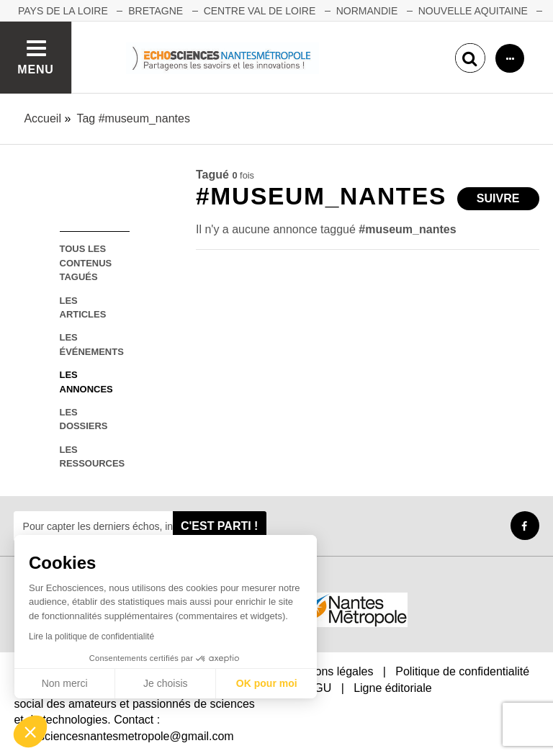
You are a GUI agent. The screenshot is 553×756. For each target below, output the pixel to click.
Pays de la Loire (63, 11)
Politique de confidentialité (462, 671)
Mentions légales (330, 671)
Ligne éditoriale (393, 688)
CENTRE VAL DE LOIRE (260, 11)
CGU (319, 688)
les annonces (86, 382)
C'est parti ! (220, 526)
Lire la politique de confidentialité (91, 636)
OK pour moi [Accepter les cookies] (267, 683)
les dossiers (84, 419)
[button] (30, 732)
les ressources (93, 456)
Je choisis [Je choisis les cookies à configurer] (165, 683)
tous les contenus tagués (86, 263)
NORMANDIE (367, 11)
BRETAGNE (156, 11)
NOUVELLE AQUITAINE (473, 11)
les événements (92, 344)
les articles (83, 307)
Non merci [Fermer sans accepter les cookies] (65, 683)
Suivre (498, 198)
